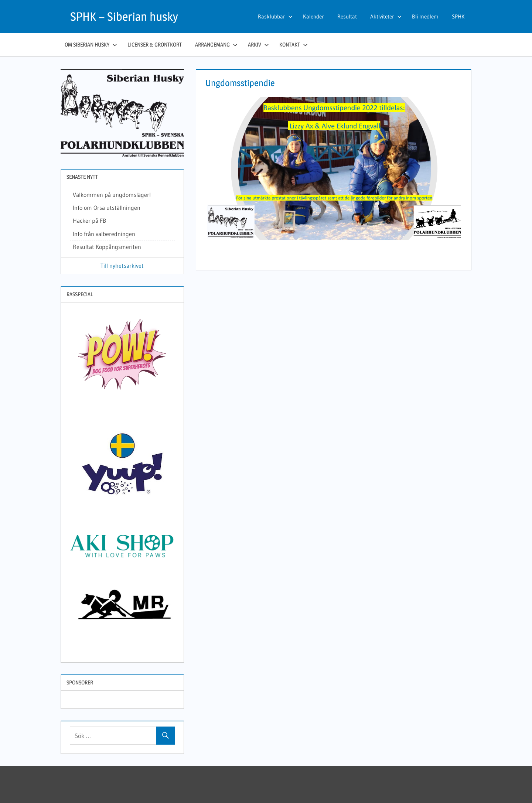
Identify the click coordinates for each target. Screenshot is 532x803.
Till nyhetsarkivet (122, 266)
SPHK (458, 16)
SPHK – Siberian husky (124, 16)
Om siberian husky (91, 45)
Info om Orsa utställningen (107, 208)
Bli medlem (425, 16)
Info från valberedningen (104, 234)
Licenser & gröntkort (155, 45)
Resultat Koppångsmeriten (107, 247)
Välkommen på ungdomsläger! (112, 195)
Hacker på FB (89, 221)
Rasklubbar (275, 16)
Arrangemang (216, 45)
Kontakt (294, 45)
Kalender (313, 16)
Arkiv (258, 45)
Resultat (347, 16)
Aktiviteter (386, 16)
